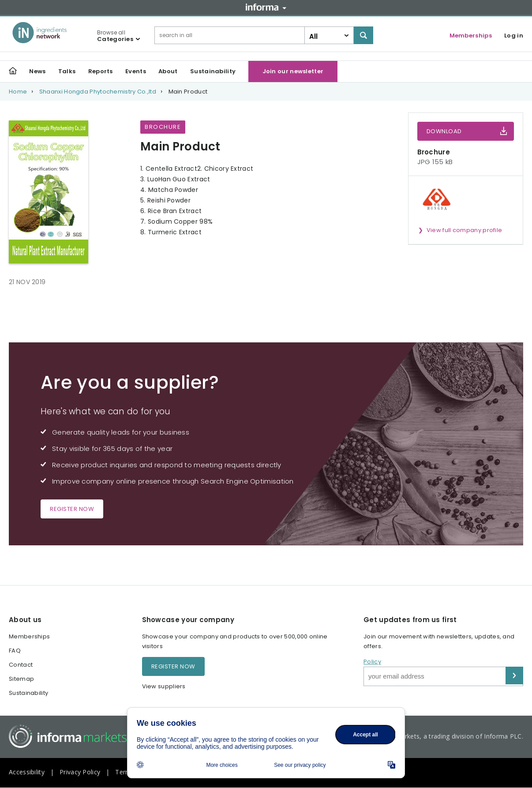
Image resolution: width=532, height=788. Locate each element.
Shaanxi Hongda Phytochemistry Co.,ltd (98, 92)
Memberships (471, 36)
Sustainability (213, 71)
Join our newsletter (293, 71)
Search (363, 35)
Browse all (115, 36)
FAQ (15, 651)
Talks (67, 71)
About (168, 71)
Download (444, 131)
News (37, 71)
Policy (372, 662)
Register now (72, 509)
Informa (266, 7)
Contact (21, 665)
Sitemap (21, 679)
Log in (514, 36)
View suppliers (164, 686)
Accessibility (27, 772)
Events (136, 71)
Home (18, 92)
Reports (101, 71)
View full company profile (465, 230)
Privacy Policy (80, 772)
